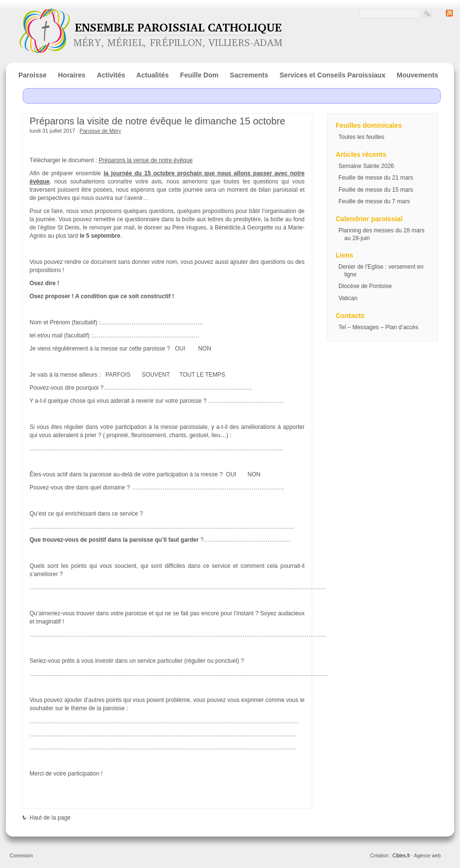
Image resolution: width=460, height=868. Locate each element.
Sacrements (249, 75)
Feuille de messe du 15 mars (376, 190)
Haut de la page (46, 818)
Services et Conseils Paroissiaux (332, 75)
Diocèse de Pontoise (365, 286)
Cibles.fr (401, 856)
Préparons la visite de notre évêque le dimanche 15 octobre (157, 121)
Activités (111, 75)
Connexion (21, 856)
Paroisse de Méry (100, 131)
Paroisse (32, 75)
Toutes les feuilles (361, 137)
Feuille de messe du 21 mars (376, 178)
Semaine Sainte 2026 (366, 166)
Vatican (348, 298)
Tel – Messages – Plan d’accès (378, 327)
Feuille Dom (199, 75)
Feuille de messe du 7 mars (374, 201)
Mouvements (417, 75)
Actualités (153, 75)
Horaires (72, 75)
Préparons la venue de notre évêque (146, 160)
